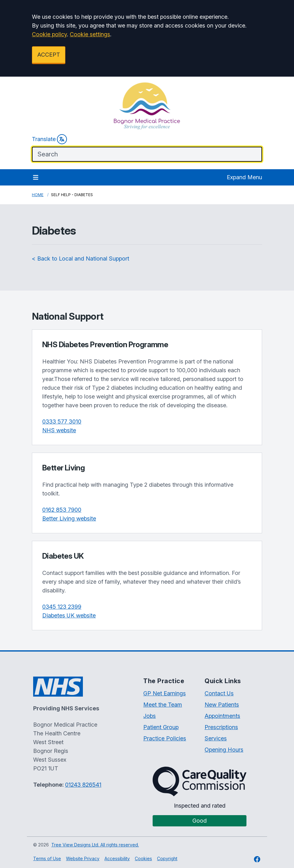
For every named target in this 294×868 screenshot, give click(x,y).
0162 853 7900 (62, 510)
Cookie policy (49, 34)
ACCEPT (49, 55)
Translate (49, 139)
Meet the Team (163, 705)
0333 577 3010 (62, 421)
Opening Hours (224, 750)
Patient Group (161, 727)
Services (216, 738)
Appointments (222, 716)
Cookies (143, 858)
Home (38, 195)
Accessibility (117, 858)
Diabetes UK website (69, 615)
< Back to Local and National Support (81, 259)
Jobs (150, 716)
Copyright (167, 858)
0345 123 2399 (62, 607)
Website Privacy (83, 858)
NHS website (59, 430)
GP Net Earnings (165, 693)
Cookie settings (90, 34)
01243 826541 (83, 785)
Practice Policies (165, 738)
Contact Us (219, 693)
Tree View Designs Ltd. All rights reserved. (95, 845)
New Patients (222, 705)
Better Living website (69, 518)
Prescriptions (221, 727)
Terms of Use (47, 858)
